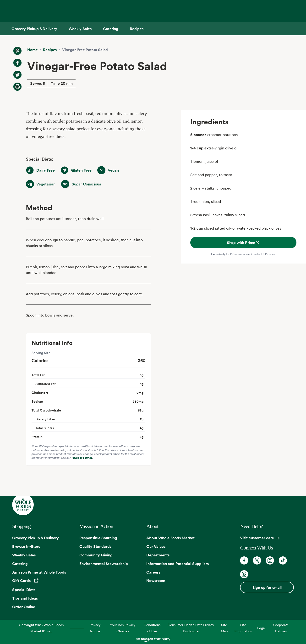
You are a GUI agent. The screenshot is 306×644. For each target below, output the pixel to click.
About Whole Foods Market (170, 538)
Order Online (24, 607)
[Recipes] (137, 29)
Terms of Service (82, 458)
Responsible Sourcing (98, 538)
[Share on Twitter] (17, 75)
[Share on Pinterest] (17, 51)
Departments (158, 555)
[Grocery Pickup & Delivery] (34, 29)
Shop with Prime (243, 243)
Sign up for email (267, 587)
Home (32, 50)
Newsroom (156, 581)
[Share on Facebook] (17, 63)
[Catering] (111, 29)
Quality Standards (95, 546)
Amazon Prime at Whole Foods (39, 572)
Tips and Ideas (25, 598)
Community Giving (96, 555)
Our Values (156, 546)
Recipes (50, 50)
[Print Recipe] (17, 87)
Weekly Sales (24, 555)
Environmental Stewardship (104, 564)
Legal (261, 628)
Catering (20, 564)
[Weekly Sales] (80, 29)
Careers (153, 572)
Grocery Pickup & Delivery (36, 538)
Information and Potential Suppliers (178, 564)
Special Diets (24, 590)
